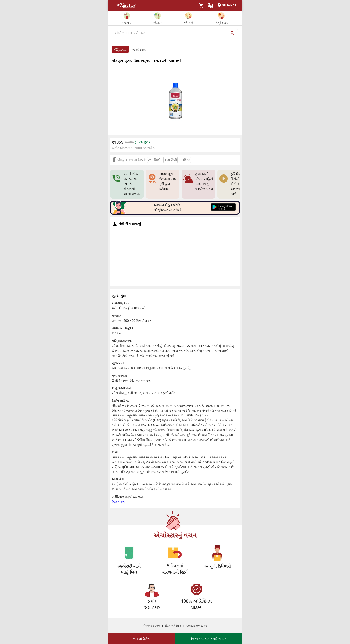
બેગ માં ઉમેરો (142, 639)
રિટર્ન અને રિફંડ (173, 626)
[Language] (210, 5)
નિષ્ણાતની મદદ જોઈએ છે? (208, 639)
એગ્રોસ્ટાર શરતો (151, 626)
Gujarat (226, 5)
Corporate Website (197, 626)
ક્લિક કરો (119, 502)
